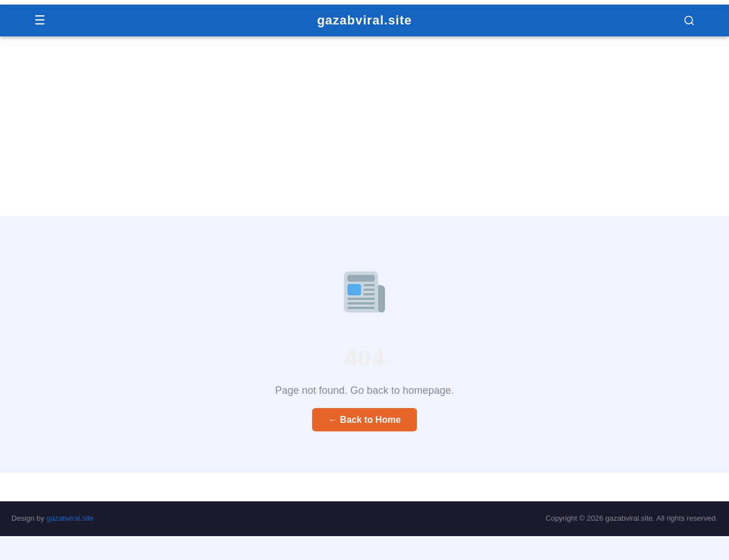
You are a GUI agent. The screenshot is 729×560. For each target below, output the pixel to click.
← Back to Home (364, 420)
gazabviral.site (365, 20)
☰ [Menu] (40, 20)
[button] (689, 20)
